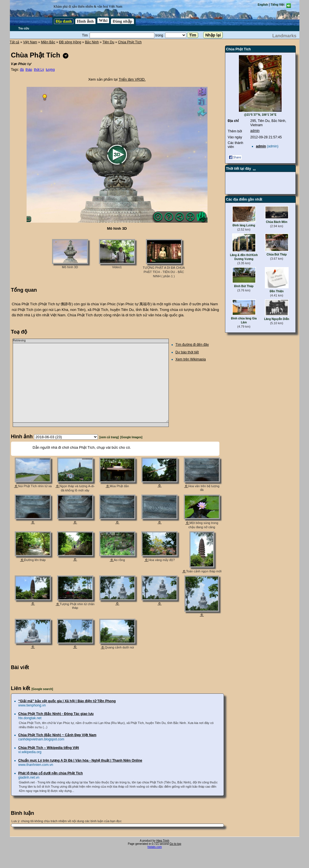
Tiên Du (109, 42)
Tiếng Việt (278, 5)
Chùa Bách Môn (277, 222)
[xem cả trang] (109, 437)
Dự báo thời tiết (187, 352)
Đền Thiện (277, 291)
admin (255, 131)
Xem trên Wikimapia (191, 359)
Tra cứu (24, 28)
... (254, 169)
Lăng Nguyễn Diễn (277, 319)
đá (22, 70)
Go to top (175, 844)
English (263, 5)
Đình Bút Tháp (244, 286)
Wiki (103, 20)
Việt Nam (30, 42)
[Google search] (42, 689)
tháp (29, 70)
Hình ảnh (85, 21)
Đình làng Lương (244, 225)
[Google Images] (131, 437)
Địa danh (64, 21)
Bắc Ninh (92, 42)
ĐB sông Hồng (70, 42)
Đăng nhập (122, 21)
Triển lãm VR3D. (132, 79)
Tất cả (15, 42)
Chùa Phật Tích (130, 42)
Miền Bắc (48, 42)
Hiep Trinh (163, 841)
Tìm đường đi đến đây (192, 345)
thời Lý (39, 70)
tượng (50, 70)
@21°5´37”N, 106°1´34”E (260, 115)
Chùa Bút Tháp (277, 254)
